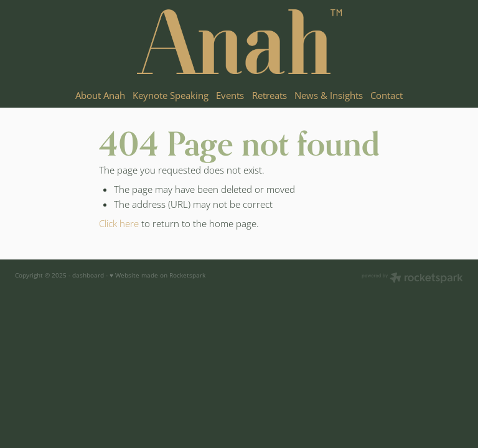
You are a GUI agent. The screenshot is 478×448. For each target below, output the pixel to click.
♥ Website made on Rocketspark (157, 275)
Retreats (269, 95)
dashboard (88, 275)
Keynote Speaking (171, 95)
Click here (119, 224)
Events (230, 95)
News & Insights (329, 95)
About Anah (100, 95)
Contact (387, 95)
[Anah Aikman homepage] (239, 42)
